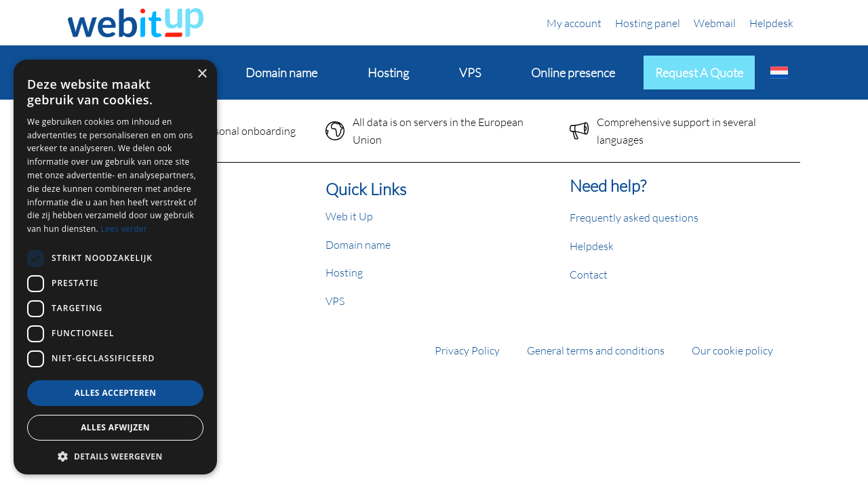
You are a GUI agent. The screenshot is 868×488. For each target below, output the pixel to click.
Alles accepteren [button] (116, 393)
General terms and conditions (596, 350)
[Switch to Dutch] (779, 73)
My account (574, 23)
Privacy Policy (467, 350)
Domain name (358, 244)
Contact (589, 274)
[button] (115, 456)
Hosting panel (648, 23)
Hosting (344, 272)
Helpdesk (771, 23)
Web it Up (349, 216)
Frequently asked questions (634, 217)
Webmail (715, 23)
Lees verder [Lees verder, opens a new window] (124, 229)
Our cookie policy (732, 350)
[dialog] (115, 267)
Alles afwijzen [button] (115, 427)
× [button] (202, 74)
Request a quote (699, 73)
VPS (335, 301)
